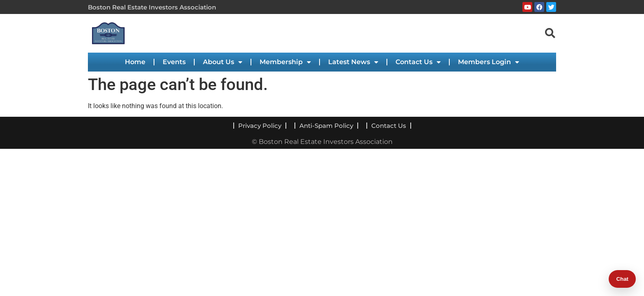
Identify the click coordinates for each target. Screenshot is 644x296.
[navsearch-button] (550, 33)
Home (135, 62)
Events (174, 62)
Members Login (489, 62)
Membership (285, 62)
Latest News (353, 62)
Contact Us (418, 62)
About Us (223, 62)
